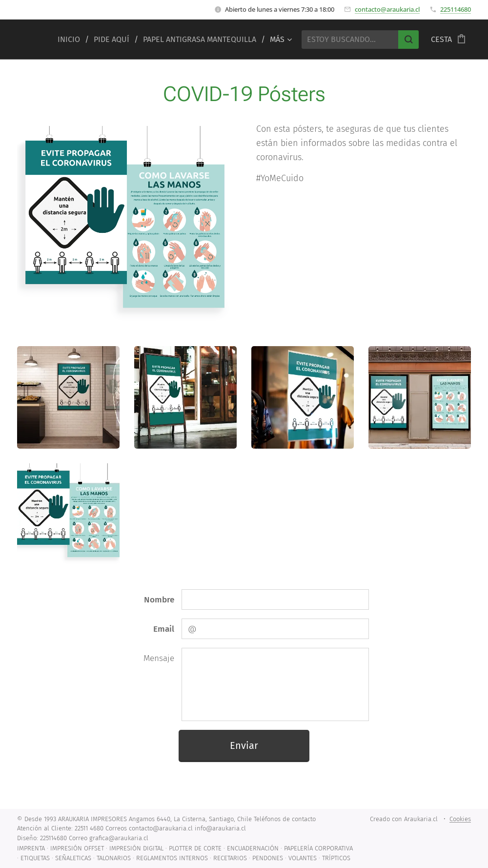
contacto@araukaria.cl (387, 9)
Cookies (460, 819)
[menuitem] (72, 40)
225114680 (456, 9)
